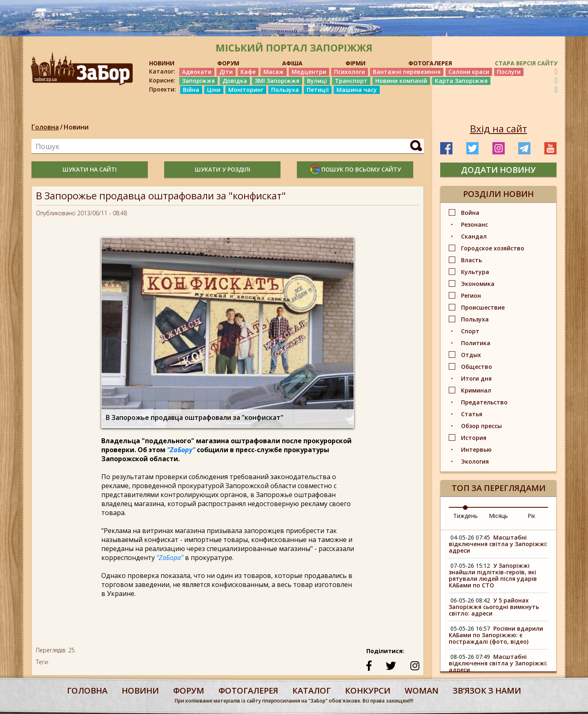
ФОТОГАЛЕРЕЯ (430, 63)
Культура (475, 272)
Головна (45, 127)
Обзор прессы (481, 426)
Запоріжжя (198, 81)
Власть (471, 260)
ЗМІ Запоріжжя (277, 81)
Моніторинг (246, 90)
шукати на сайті (90, 169)
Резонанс (474, 224)
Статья (472, 414)
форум (189, 691)
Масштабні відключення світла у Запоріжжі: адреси (498, 544)
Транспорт (351, 81)
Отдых (471, 355)
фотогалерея (248, 691)
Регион (471, 296)
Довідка (235, 81)
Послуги (509, 72)
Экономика (478, 284)
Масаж (274, 72)
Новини (76, 127)
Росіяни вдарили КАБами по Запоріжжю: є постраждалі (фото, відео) (496, 635)
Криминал (476, 390)
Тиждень (465, 516)
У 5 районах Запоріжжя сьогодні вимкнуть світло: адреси (494, 607)
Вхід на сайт (499, 129)
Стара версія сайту (526, 63)
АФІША (292, 63)
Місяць (498, 516)
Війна (191, 90)
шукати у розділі (223, 169)
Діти (226, 72)
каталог (312, 691)
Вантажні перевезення (407, 72)
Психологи (350, 72)
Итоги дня (476, 378)
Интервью (476, 450)
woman (422, 691)
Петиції (318, 90)
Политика (476, 343)
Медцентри (309, 72)
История (474, 438)
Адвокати (197, 72)
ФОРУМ (228, 63)
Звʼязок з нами (487, 691)
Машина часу (357, 90)
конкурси (368, 691)
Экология (475, 461)
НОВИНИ (162, 63)
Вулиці (317, 81)
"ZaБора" (170, 558)
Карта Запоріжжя (461, 81)
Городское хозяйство (493, 248)
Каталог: (162, 71)
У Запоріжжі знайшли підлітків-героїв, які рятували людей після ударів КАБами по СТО (493, 575)
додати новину (498, 170)
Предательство (484, 402)
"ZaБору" (181, 450)
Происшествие (483, 307)
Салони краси (469, 72)
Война (470, 213)
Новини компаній (401, 81)
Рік (531, 516)
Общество (477, 367)
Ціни (214, 90)
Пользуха (285, 90)
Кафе (248, 72)
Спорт (470, 331)
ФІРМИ (355, 63)
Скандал (474, 236)
